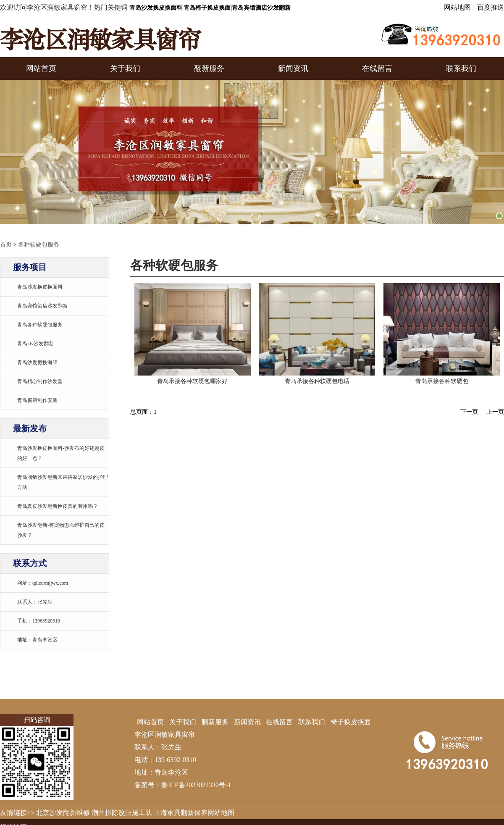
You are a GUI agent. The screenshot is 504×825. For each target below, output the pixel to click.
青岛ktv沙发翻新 (35, 344)
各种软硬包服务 (39, 245)
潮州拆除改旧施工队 (122, 813)
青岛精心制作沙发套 (40, 381)
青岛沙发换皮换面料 (40, 287)
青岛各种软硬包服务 (40, 325)
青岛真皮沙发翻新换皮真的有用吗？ (58, 506)
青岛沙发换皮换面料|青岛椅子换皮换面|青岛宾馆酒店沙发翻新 (210, 8)
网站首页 (41, 68)
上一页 (495, 412)
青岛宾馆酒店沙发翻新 (42, 306)
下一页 (469, 412)
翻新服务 (209, 68)
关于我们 (125, 68)
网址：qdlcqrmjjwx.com (43, 583)
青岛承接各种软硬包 (442, 381)
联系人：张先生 (35, 602)
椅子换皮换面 (351, 722)
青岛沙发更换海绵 (37, 363)
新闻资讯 (293, 68)
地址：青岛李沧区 (37, 640)
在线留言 (377, 68)
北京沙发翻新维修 (63, 813)
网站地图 (457, 7)
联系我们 (461, 68)
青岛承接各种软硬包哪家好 (192, 381)
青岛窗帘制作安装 (37, 400)
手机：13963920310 (39, 621)
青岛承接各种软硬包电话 (317, 381)
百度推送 (491, 7)
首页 (6, 245)
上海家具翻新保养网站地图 (194, 813)
